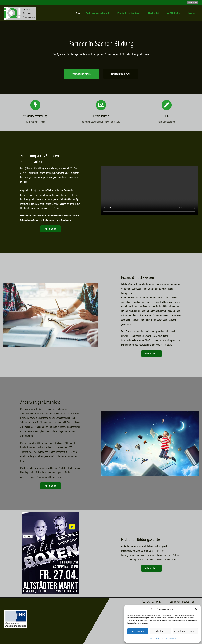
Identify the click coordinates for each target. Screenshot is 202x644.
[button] (196, 609)
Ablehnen (160, 631)
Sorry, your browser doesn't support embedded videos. (149, 190)
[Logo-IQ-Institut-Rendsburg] (20, 8)
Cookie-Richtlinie (154, 638)
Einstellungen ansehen (185, 631)
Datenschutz (164, 638)
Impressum (173, 638)
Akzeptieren (138, 631)
